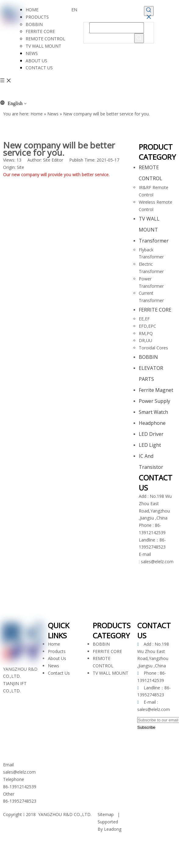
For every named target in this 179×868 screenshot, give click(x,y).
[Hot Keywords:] (149, 11)
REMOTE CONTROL (45, 39)
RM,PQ (146, 333)
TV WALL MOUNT (43, 46)
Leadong (113, 829)
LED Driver (151, 434)
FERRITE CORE (40, 31)
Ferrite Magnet (156, 390)
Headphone (152, 423)
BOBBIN (34, 24)
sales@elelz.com (157, 562)
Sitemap (106, 814)
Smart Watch (153, 412)
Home (54, 644)
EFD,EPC (147, 326)
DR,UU (145, 340)
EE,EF (144, 319)
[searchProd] (117, 28)
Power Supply (154, 401)
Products (57, 651)
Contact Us (59, 673)
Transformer (154, 241)
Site (20, 167)
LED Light (150, 445)
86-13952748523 (20, 801)
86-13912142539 (20, 787)
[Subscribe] (146, 727)
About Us (57, 658)
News (54, 666)
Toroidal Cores (153, 348)
